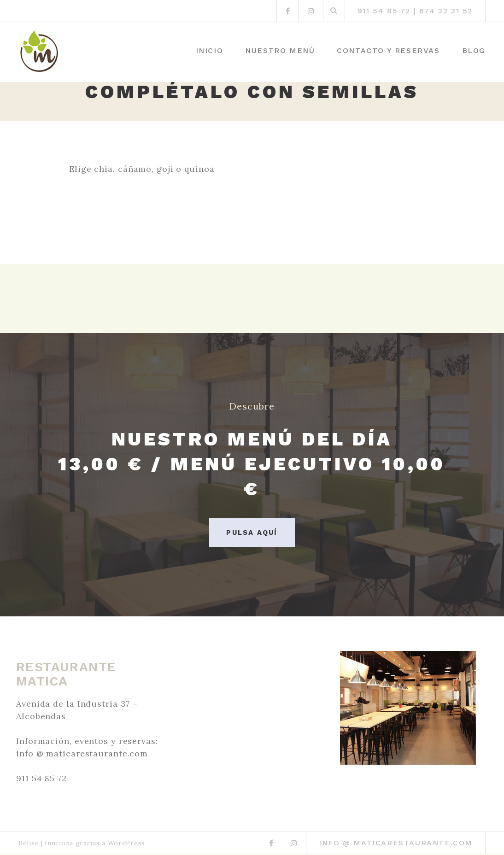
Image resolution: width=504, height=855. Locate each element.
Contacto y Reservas (388, 50)
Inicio (210, 50)
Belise (29, 844)
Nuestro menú (280, 50)
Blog (474, 50)
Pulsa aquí (252, 533)
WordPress (126, 844)
